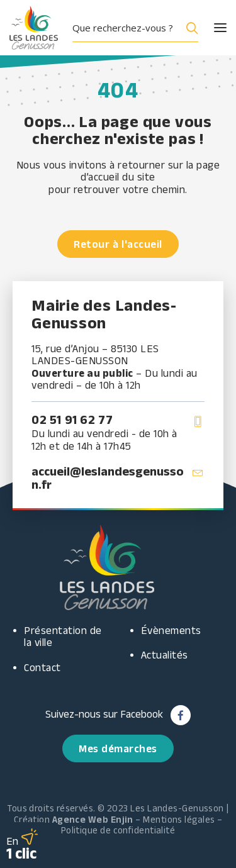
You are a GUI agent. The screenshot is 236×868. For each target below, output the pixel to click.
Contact (42, 667)
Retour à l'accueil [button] (118, 244)
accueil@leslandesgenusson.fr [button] (108, 478)
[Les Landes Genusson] (34, 28)
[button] (209, 28)
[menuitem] (140, 28)
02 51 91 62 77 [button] (72, 420)
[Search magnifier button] (189, 28)
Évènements (171, 630)
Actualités (165, 655)
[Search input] (125, 28)
